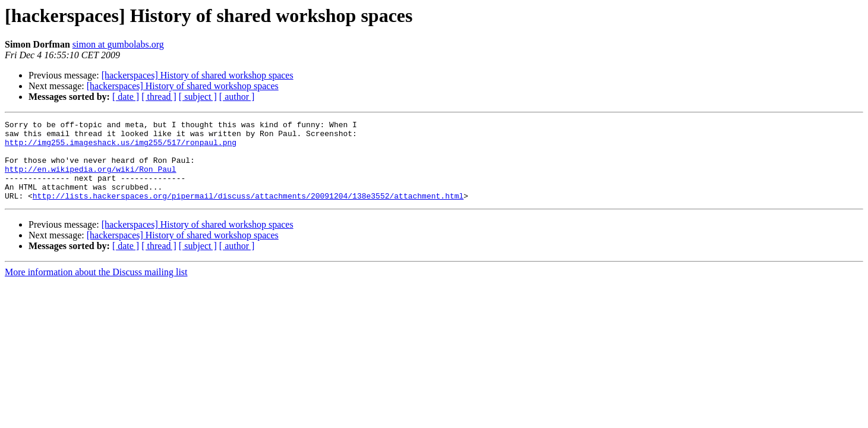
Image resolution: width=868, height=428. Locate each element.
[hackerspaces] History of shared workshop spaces (198, 75)
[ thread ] (159, 97)
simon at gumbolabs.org (118, 44)
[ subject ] (198, 97)
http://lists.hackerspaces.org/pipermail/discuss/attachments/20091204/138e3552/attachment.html (248, 212)
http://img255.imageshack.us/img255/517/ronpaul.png (121, 147)
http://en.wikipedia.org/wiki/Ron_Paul (91, 180)
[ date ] (126, 97)
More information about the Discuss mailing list (96, 288)
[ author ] (237, 97)
